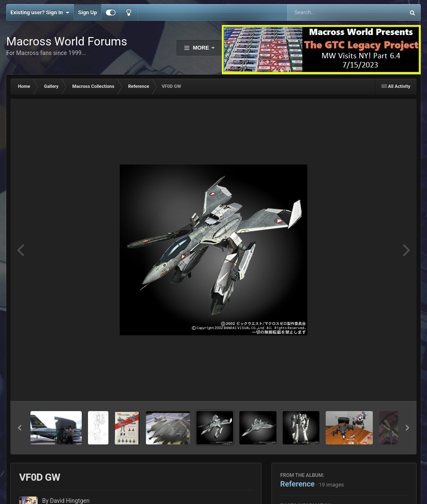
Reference (298, 484)
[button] (20, 428)
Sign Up (87, 12)
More (201, 48)
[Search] (325, 12)
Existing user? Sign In (40, 12)
